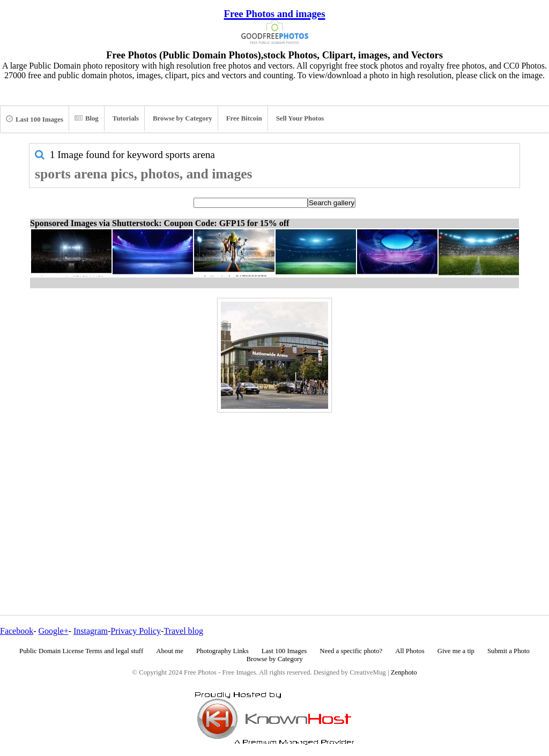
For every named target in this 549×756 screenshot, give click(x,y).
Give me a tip (456, 651)
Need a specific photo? (351, 651)
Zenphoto (404, 672)
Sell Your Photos (300, 118)
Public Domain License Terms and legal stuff (81, 651)
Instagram (91, 631)
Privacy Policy (136, 631)
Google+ (54, 631)
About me (170, 651)
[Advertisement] (274, 491)
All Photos (410, 651)
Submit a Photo (509, 651)
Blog (87, 118)
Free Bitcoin (244, 118)
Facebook (17, 631)
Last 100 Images (35, 119)
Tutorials (126, 118)
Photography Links (222, 651)
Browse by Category (183, 118)
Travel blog (183, 631)
